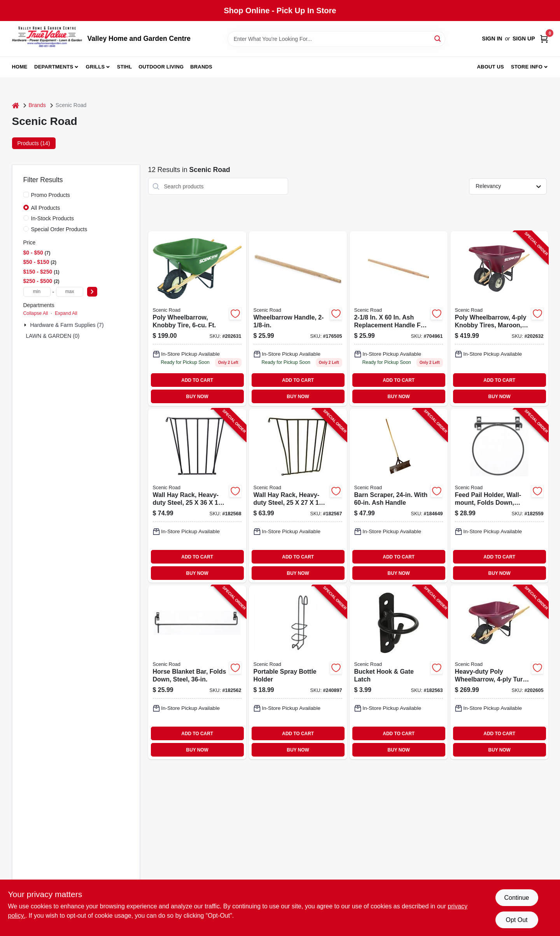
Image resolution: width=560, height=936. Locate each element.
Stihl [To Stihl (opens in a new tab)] (125, 67)
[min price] (37, 292)
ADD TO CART (197, 380)
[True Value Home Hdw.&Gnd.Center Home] (47, 39)
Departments (54, 67)
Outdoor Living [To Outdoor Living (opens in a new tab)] (161, 67)
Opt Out (516, 920)
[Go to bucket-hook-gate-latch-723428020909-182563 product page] (399, 672)
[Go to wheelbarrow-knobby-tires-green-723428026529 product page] (197, 319)
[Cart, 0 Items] (544, 39)
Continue (516, 898)
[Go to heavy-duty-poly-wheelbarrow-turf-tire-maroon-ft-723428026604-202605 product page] (499, 672)
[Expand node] (26, 325)
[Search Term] (336, 39)
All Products (46, 208)
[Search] (438, 38)
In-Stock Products (53, 218)
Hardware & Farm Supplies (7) (67, 325)
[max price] (70, 292)
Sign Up (524, 39)
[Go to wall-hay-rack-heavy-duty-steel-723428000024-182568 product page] (197, 496)
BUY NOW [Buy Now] (197, 397)
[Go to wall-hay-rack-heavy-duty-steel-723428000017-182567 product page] (298, 496)
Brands (201, 67)
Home (20, 67)
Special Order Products (59, 229)
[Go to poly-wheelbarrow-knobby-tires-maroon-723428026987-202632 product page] (499, 319)
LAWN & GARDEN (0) (53, 336)
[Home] (16, 105)
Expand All (66, 313)
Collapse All (36, 313)
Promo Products (51, 195)
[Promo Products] (26, 195)
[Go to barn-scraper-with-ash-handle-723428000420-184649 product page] (399, 496)
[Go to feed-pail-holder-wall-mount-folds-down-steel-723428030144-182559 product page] (499, 496)
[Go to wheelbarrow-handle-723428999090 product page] (298, 319)
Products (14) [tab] (34, 143)
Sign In (492, 39)
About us (490, 67)
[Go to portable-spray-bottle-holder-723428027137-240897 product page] (298, 672)
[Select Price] (92, 292)
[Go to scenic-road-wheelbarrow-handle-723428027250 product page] (399, 319)
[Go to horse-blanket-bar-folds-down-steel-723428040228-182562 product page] (197, 672)
